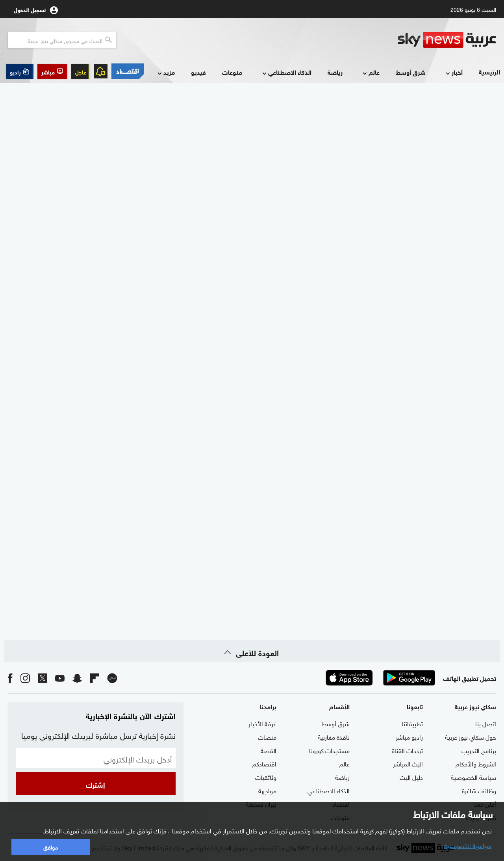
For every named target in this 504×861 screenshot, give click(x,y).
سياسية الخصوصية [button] (468, 845)
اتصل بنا (486, 723)
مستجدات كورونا (329, 750)
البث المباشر (408, 763)
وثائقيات (266, 777)
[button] (52, 72)
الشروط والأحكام (476, 763)
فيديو (198, 72)
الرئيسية (489, 72)
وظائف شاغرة (479, 790)
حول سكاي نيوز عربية (471, 736)
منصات (267, 736)
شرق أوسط (411, 72)
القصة (269, 750)
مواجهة (267, 790)
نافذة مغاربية (334, 736)
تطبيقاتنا (412, 723)
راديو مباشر (409, 736)
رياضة (335, 72)
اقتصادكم (264, 763)
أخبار (453, 73)
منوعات (232, 72)
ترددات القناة (407, 750)
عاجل (81, 72)
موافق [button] (51, 847)
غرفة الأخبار (262, 723)
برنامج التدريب (479, 750)
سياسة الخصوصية (473, 777)
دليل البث (411, 777)
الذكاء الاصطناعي (286, 73)
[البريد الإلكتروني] (96, 758)
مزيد (165, 73)
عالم (370, 73)
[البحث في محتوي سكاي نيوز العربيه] (62, 40)
